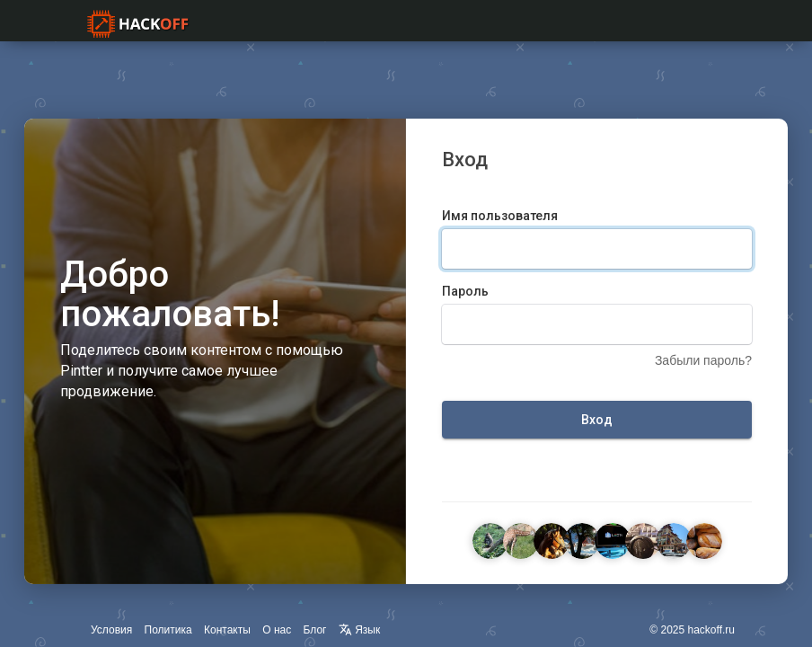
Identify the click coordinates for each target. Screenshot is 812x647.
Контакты (227, 630)
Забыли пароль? (703, 360)
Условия (111, 630)
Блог (315, 630)
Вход (597, 420)
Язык (359, 630)
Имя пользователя (500, 216)
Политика (168, 630)
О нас (277, 630)
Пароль (465, 291)
